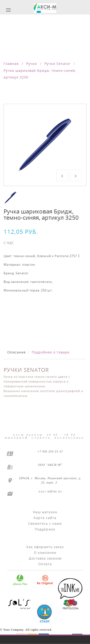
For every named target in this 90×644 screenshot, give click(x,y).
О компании (45, 553)
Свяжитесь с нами (45, 523)
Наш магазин (45, 512)
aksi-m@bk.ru (50, 491)
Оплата (45, 564)
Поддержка (45, 529)
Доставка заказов (45, 558)
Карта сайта (45, 518)
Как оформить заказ (45, 547)
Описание (17, 352)
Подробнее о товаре (51, 352)
